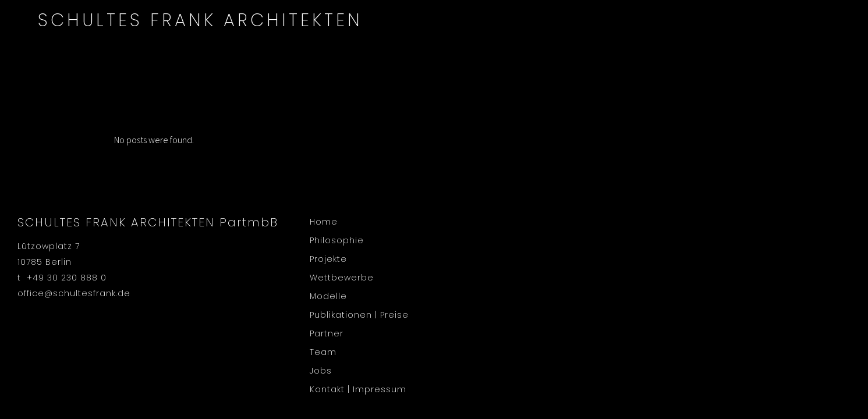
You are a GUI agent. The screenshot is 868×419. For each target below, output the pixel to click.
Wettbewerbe (342, 278)
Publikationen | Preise (359, 315)
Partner (327, 333)
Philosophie (337, 240)
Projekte (328, 259)
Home (324, 222)
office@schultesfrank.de (74, 293)
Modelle (328, 296)
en (827, 8)
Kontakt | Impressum (358, 389)
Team (323, 352)
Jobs (321, 371)
